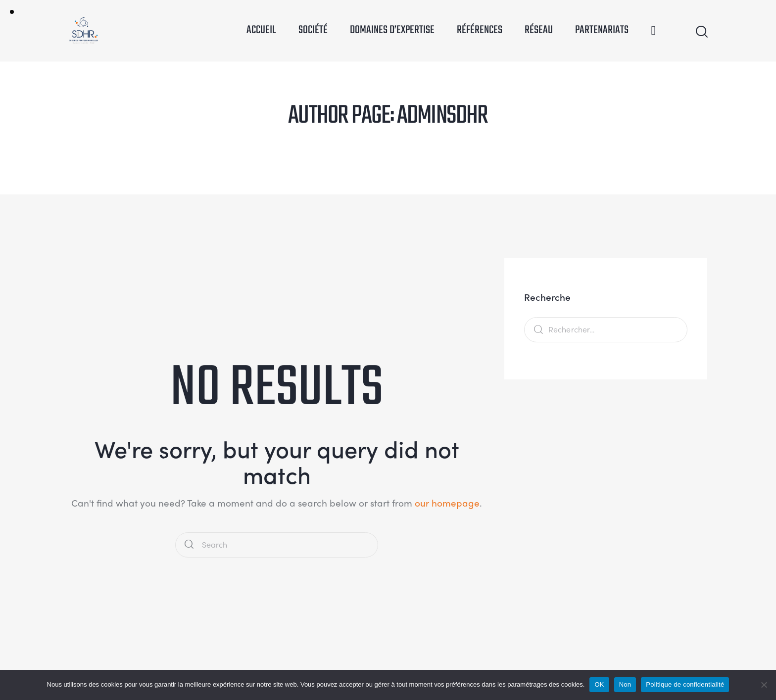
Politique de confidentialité (685, 684)
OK (599, 684)
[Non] (764, 685)
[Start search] (701, 32)
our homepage (447, 503)
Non (625, 684)
